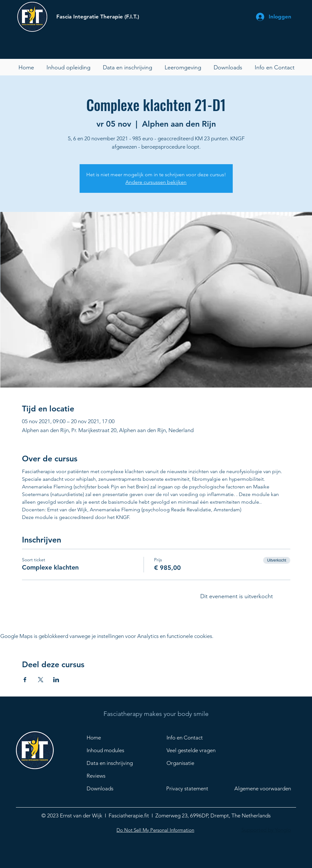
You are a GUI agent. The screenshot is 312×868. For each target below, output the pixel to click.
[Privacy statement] (193, 788)
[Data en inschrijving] (112, 763)
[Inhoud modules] (109, 750)
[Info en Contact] (189, 738)
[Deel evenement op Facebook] (25, 680)
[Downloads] (112, 788)
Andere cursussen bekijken (156, 182)
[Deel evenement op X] (41, 680)
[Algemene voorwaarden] (267, 788)
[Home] (109, 738)
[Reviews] (112, 776)
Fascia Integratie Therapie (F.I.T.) (98, 17)
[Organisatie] (199, 763)
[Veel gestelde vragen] (199, 750)
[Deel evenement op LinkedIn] (56, 680)
